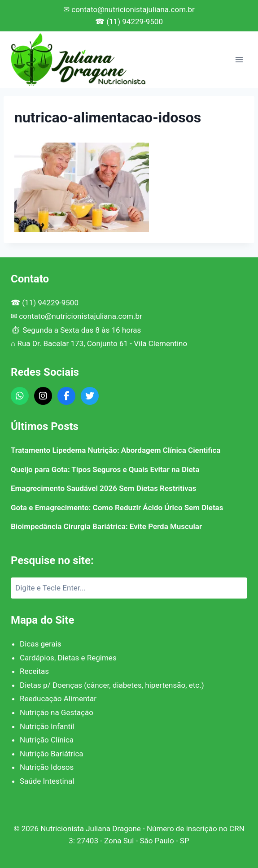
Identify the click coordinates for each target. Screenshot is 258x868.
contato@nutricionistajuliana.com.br (81, 316)
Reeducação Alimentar (58, 699)
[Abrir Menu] (239, 59)
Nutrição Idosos (47, 767)
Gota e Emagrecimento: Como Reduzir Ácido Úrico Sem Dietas (117, 508)
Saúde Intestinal (47, 781)
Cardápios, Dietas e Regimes (68, 658)
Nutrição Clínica (47, 740)
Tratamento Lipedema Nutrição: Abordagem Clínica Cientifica (116, 450)
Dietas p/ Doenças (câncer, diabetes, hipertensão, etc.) (112, 685)
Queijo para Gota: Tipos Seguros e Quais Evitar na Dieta (105, 469)
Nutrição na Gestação (57, 712)
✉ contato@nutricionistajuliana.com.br (129, 9)
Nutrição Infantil (47, 726)
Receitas (34, 671)
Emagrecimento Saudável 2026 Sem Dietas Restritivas (103, 488)
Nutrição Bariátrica (52, 754)
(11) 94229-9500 (50, 303)
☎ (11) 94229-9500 (129, 22)
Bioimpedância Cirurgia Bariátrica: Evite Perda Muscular (106, 526)
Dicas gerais (41, 644)
